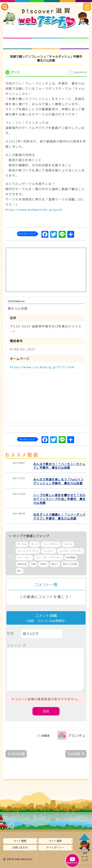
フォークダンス (51, 544)
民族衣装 (22, 564)
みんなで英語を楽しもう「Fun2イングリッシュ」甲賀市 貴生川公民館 (58, 481)
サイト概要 (20, 841)
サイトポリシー (55, 848)
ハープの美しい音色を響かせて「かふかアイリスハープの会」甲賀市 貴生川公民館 (59, 499)
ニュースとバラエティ (74, 44)
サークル (22, 544)
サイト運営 (55, 841)
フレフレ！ (49, 551)
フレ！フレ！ (24, 557)
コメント (17, 645)
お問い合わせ (20, 848)
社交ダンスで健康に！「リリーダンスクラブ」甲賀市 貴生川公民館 (59, 517)
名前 (10, 633)
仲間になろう (74, 33)
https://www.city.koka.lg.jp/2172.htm (42, 367)
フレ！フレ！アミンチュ (49, 557)
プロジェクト (46, 44)
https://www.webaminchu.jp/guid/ (34, 210)
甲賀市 (44, 564)
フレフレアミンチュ (28, 551)
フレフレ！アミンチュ (71, 551)
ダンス (34, 544)
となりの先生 (46, 33)
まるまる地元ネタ (18, 44)
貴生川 (55, 564)
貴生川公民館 (70, 564)
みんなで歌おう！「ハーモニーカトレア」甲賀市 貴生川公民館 (59, 466)
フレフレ (68, 544)
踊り (20, 571)
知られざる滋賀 (18, 33)
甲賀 (33, 564)
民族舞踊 (71, 557)
